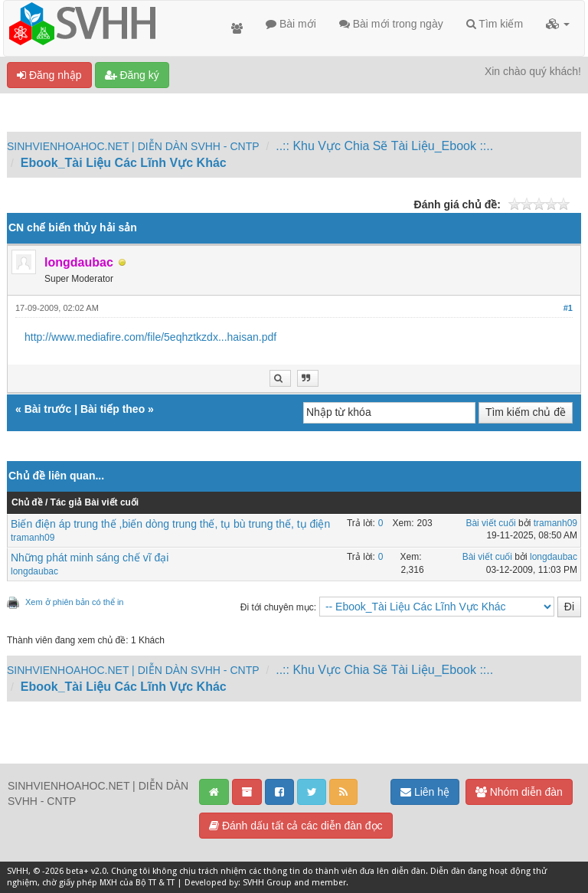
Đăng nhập (49, 75)
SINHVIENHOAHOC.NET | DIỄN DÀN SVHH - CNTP (133, 146)
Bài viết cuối (490, 523)
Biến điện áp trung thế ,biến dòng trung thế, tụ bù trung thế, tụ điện (170, 524)
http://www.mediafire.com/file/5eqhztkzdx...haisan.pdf (150, 337)
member (329, 883)
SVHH (18, 871)
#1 (568, 308)
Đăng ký (132, 75)
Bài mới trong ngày (391, 24)
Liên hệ (425, 792)
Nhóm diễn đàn (519, 792)
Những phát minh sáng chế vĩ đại (90, 558)
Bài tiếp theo (113, 409)
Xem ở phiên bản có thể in (74, 602)
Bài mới (291, 24)
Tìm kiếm (495, 24)
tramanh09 (33, 538)
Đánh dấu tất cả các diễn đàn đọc (296, 826)
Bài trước (48, 409)
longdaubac (34, 571)
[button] (558, 24)
